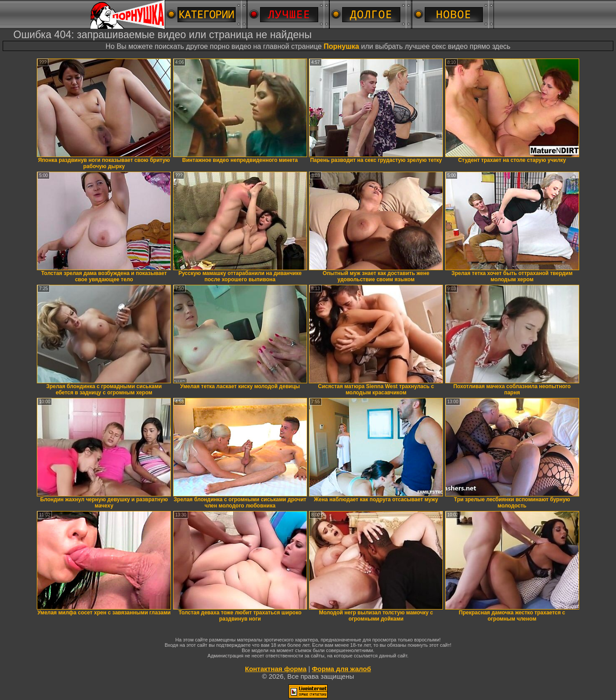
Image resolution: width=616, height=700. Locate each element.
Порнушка (341, 46)
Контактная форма (276, 669)
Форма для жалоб (342, 669)
